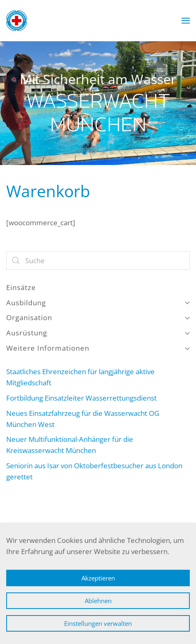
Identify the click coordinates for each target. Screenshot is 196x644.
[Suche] (98, 261)
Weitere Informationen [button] (98, 348)
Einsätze (21, 287)
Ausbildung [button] (98, 303)
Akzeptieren (98, 578)
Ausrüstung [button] (98, 333)
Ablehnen (98, 601)
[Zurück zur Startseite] (17, 21)
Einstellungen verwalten (98, 623)
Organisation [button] (98, 317)
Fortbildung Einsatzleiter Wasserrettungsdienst (81, 398)
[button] (186, 21)
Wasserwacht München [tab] (84, 153)
